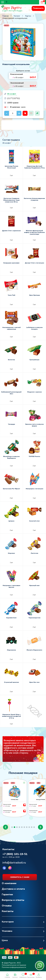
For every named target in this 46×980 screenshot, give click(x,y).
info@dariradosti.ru (14, 863)
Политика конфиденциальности (14, 967)
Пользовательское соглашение (14, 965)
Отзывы (7, 906)
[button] (6, 827)
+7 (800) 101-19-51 (15, 854)
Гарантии (7, 894)
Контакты (8, 911)
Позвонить (38, 8)
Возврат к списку (8, 842)
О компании (9, 883)
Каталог (17, 16)
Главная (6, 16)
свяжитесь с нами (20, 877)
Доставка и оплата (13, 889)
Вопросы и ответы (13, 900)
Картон (28, 16)
